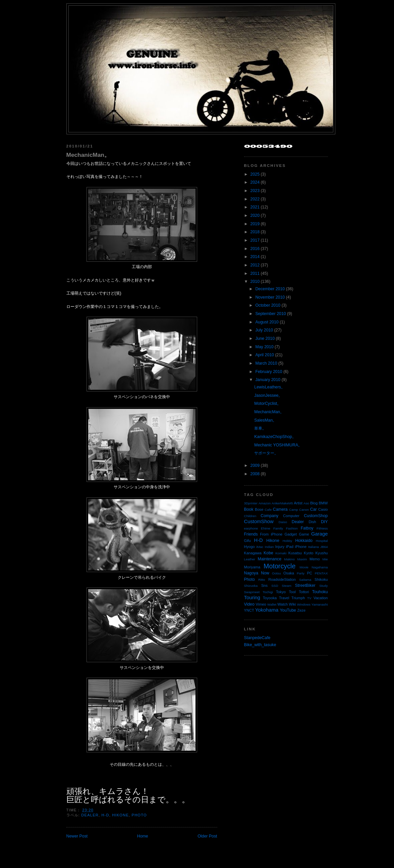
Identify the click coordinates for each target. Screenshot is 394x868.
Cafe (268, 510)
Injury (280, 547)
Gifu (247, 541)
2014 (255, 257)
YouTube (288, 610)
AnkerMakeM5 (282, 503)
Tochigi (268, 592)
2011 (255, 273)
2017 (255, 240)
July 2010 (264, 330)
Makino (289, 559)
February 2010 (269, 372)
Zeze (301, 610)
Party (301, 573)
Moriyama (252, 567)
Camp (293, 510)
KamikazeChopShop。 (275, 437)
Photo (139, 815)
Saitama (305, 580)
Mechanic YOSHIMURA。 (278, 445)
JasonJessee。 (268, 395)
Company (269, 516)
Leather (250, 559)
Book (249, 509)
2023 (255, 191)
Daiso (283, 522)
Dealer (90, 815)
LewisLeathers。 (270, 387)
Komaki (281, 553)
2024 (255, 182)
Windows (304, 604)
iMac (260, 547)
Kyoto (308, 553)
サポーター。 (266, 453)
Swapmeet (252, 592)
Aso (306, 503)
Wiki (293, 604)
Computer (291, 516)
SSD (275, 586)
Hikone (120, 815)
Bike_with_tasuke (260, 645)
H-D (105, 815)
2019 (255, 224)
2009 (255, 466)
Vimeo (261, 604)
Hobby (288, 541)
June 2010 (265, 338)
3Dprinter (251, 503)
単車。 (260, 428)
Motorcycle (279, 566)
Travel (284, 598)
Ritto (262, 580)
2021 (255, 207)
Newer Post (77, 836)
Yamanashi (320, 604)
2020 (255, 215)
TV (309, 598)
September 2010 (270, 314)
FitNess (322, 528)
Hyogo (249, 547)
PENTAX (321, 573)
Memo (315, 559)
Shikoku (321, 579)
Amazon (265, 503)
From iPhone (271, 534)
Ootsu (276, 573)
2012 (255, 265)
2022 (255, 199)
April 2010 (265, 355)
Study (323, 586)
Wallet (272, 604)
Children (250, 516)
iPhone (301, 547)
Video (249, 604)
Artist (298, 503)
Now (265, 573)
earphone (251, 528)
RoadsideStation (282, 579)
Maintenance (269, 559)
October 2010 (268, 305)
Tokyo (281, 592)
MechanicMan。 (88, 155)
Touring (252, 598)
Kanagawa (253, 553)
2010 (255, 282)
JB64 (324, 547)
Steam (287, 586)
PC (309, 573)
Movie (304, 567)
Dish (313, 522)
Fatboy (307, 528)
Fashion (292, 528)
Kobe (268, 553)
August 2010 (267, 322)
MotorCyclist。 (268, 404)
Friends (251, 534)
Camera (280, 509)
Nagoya (251, 573)
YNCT (249, 610)
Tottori (304, 592)
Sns (264, 585)
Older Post (207, 836)
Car (314, 509)
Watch (283, 604)
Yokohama (267, 610)
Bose (259, 509)
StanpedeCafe (257, 638)
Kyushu (321, 553)
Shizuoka (251, 586)
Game (304, 534)
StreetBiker (305, 585)
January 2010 (268, 380)
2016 (255, 249)
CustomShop (316, 516)
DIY (324, 522)
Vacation (321, 598)
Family (278, 528)
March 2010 (266, 363)
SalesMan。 (265, 420)
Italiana (314, 547)
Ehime (266, 528)
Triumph (298, 598)
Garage (319, 534)
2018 (255, 232)
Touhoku (320, 592)
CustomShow (259, 521)
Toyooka (270, 598)
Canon (304, 510)
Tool (292, 592)
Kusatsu (295, 553)
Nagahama (320, 567)
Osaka (289, 573)
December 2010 (270, 289)
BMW (323, 503)
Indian (269, 547)
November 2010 (270, 297)
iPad (290, 547)
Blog (314, 503)
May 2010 (264, 347)
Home (143, 836)
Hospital (322, 541)
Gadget (291, 534)
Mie (325, 559)
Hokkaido (304, 541)
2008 (255, 474)
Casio (323, 509)
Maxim (302, 559)
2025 (255, 174)
